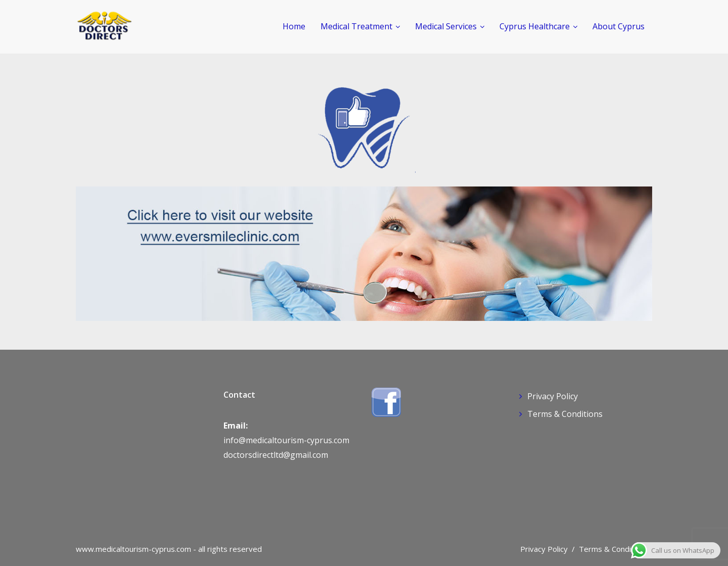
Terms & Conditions (565, 414)
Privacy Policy (553, 396)
